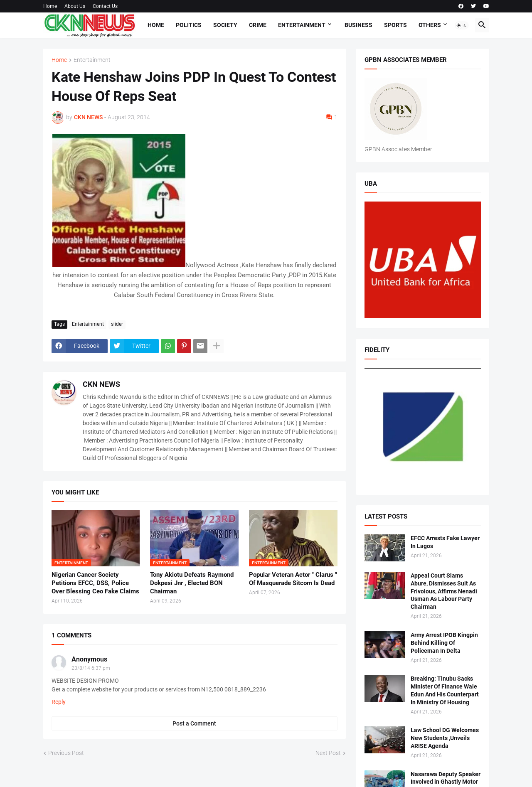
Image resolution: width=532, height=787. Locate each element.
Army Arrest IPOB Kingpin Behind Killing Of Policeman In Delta (444, 643)
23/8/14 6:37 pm (91, 668)
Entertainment (302, 25)
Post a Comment (194, 723)
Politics (189, 25)
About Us (75, 6)
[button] (462, 25)
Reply (59, 702)
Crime (258, 25)
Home (50, 6)
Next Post (328, 753)
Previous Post (66, 753)
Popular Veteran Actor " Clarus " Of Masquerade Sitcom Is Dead (293, 579)
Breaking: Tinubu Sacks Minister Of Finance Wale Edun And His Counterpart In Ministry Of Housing (445, 690)
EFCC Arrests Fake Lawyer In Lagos (445, 542)
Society (225, 25)
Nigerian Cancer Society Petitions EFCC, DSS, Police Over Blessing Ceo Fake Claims (95, 583)
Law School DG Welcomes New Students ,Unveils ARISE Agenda (445, 738)
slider (117, 324)
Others (430, 25)
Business (358, 25)
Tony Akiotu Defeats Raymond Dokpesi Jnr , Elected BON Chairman (192, 583)
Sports (395, 25)
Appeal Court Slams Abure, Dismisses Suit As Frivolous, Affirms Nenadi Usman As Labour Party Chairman (444, 591)
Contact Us (105, 6)
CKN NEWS (101, 384)
